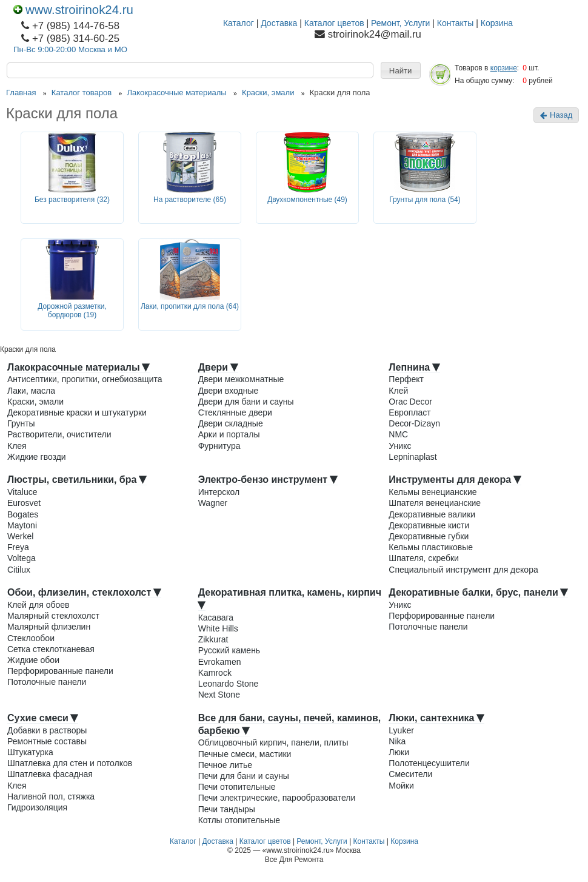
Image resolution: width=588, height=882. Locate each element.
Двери (218, 367)
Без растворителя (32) (72, 200)
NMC (398, 434)
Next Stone (219, 695)
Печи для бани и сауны (244, 776)
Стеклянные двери (235, 412)
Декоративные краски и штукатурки (77, 412)
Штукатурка (30, 752)
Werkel (20, 536)
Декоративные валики (432, 514)
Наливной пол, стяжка (51, 796)
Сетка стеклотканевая (51, 649)
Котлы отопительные (239, 820)
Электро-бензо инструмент (268, 480)
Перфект (406, 379)
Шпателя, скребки (424, 558)
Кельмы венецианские (433, 492)
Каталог (239, 23)
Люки (399, 752)
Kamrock (215, 673)
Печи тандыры (227, 809)
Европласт (409, 412)
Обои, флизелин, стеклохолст (84, 592)
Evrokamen (220, 662)
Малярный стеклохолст (53, 616)
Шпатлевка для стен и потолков (70, 763)
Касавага (216, 618)
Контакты (455, 23)
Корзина (497, 23)
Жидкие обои (33, 660)
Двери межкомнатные (241, 379)
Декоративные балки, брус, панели (478, 592)
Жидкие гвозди (37, 457)
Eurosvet (24, 503)
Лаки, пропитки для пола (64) (190, 306)
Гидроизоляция (37, 807)
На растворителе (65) (190, 200)
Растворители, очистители (59, 434)
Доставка (279, 23)
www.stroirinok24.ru (73, 10)
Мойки (401, 786)
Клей (398, 391)
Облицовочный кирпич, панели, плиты (273, 742)
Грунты (21, 423)
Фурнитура (219, 446)
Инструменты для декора (455, 480)
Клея (17, 446)
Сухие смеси (43, 718)
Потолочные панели (47, 682)
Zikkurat (213, 639)
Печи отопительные (237, 787)
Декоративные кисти (429, 525)
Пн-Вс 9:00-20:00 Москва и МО (70, 49)
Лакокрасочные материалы (79, 367)
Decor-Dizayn (414, 423)
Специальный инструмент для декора (463, 570)
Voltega (22, 558)
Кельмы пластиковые (431, 547)
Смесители (410, 774)
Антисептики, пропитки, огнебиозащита (85, 379)
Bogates (23, 514)
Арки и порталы (229, 434)
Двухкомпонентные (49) (307, 200)
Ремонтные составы (47, 741)
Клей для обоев (38, 605)
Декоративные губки (429, 536)
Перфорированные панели (60, 671)
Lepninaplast (413, 457)
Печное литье (225, 765)
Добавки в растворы (47, 730)
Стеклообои (31, 638)
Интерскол (219, 492)
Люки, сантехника (436, 718)
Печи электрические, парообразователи (277, 798)
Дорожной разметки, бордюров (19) (72, 311)
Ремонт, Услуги (400, 23)
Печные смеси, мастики (245, 754)
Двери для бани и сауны (246, 402)
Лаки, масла (31, 391)
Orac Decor (410, 402)
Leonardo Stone (229, 684)
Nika (397, 741)
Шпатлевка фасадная (50, 774)
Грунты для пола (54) (425, 200)
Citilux (19, 570)
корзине (504, 68)
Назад (556, 115)
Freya (18, 547)
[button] (401, 70)
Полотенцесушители (429, 763)
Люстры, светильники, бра (77, 480)
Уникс (400, 446)
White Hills (218, 628)
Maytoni (22, 525)
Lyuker (401, 730)
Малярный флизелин (49, 627)
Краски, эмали (35, 402)
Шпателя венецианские (435, 503)
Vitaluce (22, 492)
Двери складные (231, 423)
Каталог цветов (334, 23)
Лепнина (414, 367)
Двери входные (229, 391)
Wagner (213, 503)
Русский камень (229, 650)
